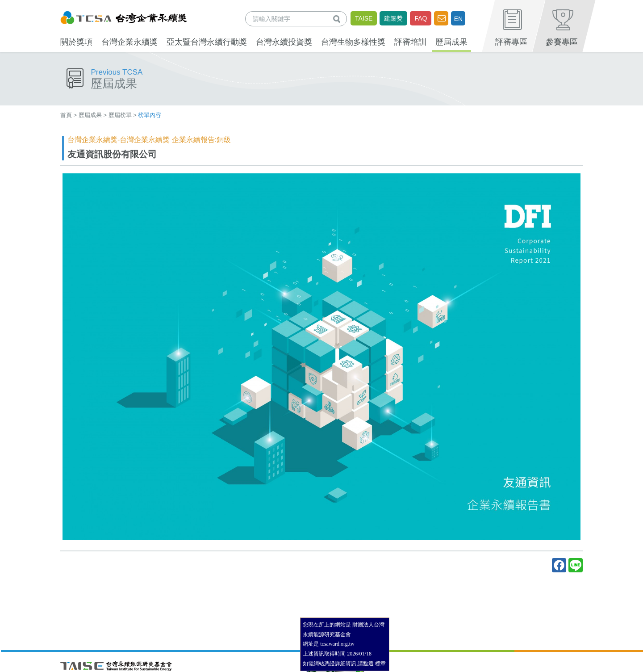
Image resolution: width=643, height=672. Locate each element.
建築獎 (393, 18)
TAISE (364, 18)
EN (458, 19)
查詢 (338, 19)
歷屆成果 (90, 115)
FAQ (421, 18)
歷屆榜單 (120, 115)
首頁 (66, 115)
